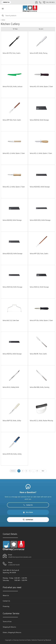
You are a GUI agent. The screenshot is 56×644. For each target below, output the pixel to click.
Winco (3, 20)
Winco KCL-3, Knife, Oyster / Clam (14, 153)
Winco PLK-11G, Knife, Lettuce (13, 86)
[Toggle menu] (3, 9)
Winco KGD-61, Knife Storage (12, 354)
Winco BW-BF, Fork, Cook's (38, 354)
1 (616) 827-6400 (14, 565)
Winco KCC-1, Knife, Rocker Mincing (41, 421)
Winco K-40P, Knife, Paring (39, 53)
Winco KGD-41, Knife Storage (39, 287)
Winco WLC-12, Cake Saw (11, 320)
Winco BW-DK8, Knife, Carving (40, 387)
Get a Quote (28, 512)
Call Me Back (49, 2)
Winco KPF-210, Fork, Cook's (39, 253)
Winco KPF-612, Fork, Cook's (12, 120)
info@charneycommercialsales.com (20, 557)
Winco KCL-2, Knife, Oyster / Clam (14, 187)
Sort (41, 29)
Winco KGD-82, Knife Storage (12, 220)
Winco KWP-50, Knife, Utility (12, 421)
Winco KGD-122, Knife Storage (12, 287)
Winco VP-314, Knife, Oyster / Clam (41, 320)
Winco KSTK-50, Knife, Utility (12, 454)
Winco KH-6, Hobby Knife (11, 387)
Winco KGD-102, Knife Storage (13, 253)
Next (43, 471)
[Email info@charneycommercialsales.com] (36, 2)
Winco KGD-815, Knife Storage (40, 187)
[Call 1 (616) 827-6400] (40, 2)
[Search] (28, 15)
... (34, 471)
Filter (15, 29)
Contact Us (6, 2)
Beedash (48, 640)
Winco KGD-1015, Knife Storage (40, 220)
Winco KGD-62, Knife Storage (39, 120)
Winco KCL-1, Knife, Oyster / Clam (41, 153)
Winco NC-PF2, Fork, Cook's (12, 53)
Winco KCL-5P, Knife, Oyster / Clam (41, 86)
